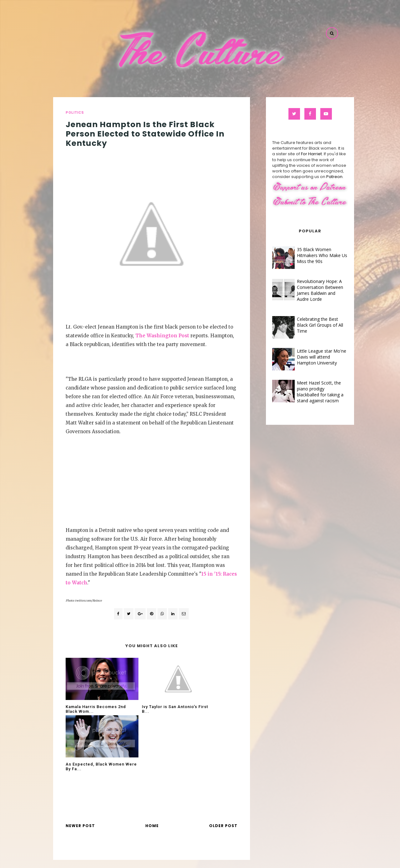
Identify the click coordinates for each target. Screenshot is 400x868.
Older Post (223, 768)
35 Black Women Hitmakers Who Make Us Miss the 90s (315, 255)
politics (75, 113)
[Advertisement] (152, 479)
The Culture (215, 858)
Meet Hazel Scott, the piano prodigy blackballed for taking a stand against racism (313, 392)
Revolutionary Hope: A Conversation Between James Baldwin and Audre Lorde (313, 290)
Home (152, 768)
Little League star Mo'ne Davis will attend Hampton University (314, 357)
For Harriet (304, 154)
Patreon (327, 177)
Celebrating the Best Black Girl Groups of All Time (313, 325)
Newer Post (80, 768)
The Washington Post (162, 336)
